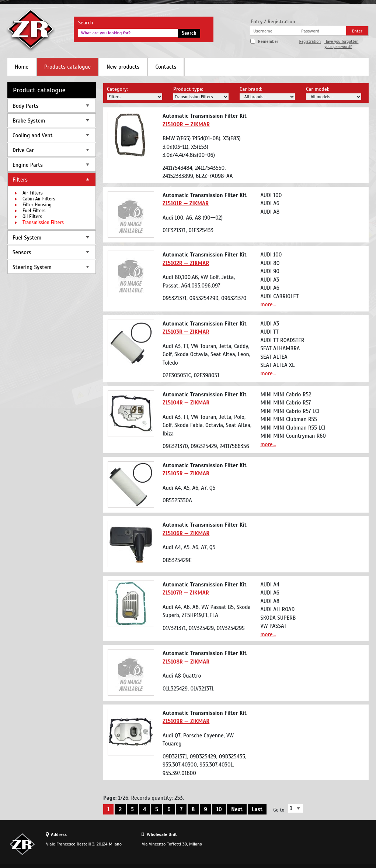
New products (123, 67)
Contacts (166, 67)
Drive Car (23, 150)
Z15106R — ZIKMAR (186, 533)
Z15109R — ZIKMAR (186, 721)
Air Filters (33, 193)
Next (237, 809)
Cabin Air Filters (39, 199)
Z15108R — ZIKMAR (186, 662)
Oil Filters (32, 217)
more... (268, 304)
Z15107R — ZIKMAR (186, 593)
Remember (268, 41)
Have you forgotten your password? (341, 44)
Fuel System (27, 238)
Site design (328, 844)
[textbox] (128, 33)
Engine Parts (28, 165)
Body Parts (25, 106)
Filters (20, 180)
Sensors (22, 252)
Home (22, 67)
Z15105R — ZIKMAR (186, 473)
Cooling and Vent (33, 135)
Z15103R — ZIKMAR (186, 332)
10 (219, 809)
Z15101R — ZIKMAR (186, 203)
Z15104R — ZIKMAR (186, 403)
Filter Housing (37, 205)
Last (257, 809)
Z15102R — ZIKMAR (186, 263)
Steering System (32, 267)
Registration (310, 41)
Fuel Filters (34, 211)
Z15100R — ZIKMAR (186, 124)
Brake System (29, 121)
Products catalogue (67, 67)
